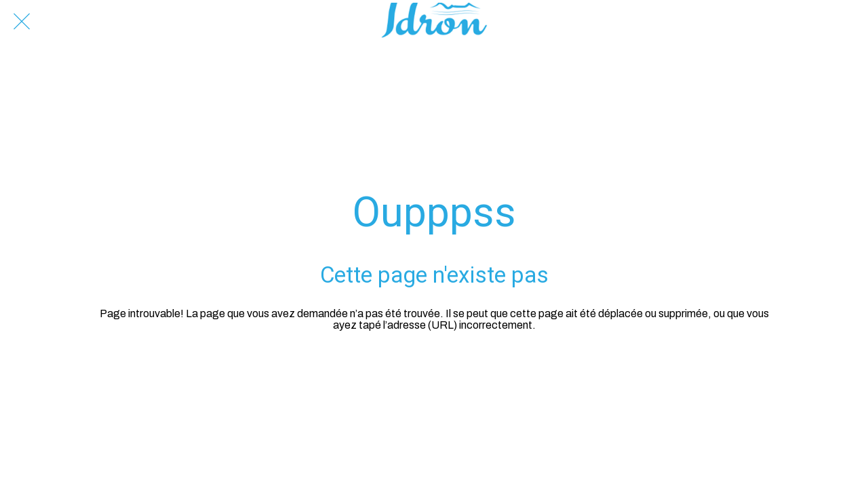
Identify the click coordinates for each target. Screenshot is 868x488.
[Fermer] (22, 22)
